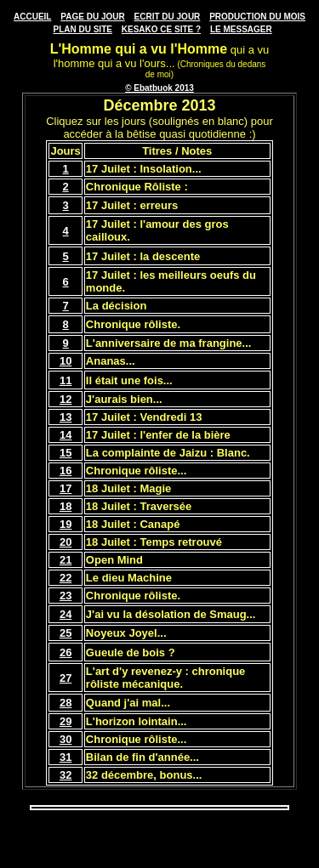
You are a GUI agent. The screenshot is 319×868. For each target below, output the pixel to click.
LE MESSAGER (241, 29)
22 (66, 578)
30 (66, 739)
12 (66, 399)
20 (66, 542)
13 (66, 417)
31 (66, 757)
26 (66, 652)
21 (66, 560)
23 (66, 596)
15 (66, 453)
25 (66, 633)
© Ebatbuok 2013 (159, 88)
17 (66, 488)
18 (66, 506)
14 (66, 435)
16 (66, 471)
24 (66, 614)
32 (66, 775)
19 (66, 524)
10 (66, 361)
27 (66, 678)
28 (66, 703)
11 (66, 380)
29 (66, 721)
